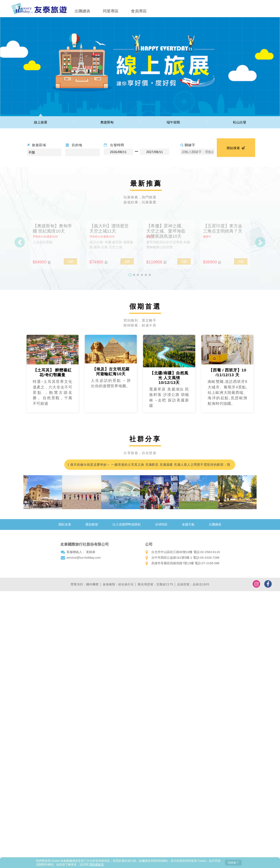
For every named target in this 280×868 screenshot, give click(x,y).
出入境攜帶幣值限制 (127, 524)
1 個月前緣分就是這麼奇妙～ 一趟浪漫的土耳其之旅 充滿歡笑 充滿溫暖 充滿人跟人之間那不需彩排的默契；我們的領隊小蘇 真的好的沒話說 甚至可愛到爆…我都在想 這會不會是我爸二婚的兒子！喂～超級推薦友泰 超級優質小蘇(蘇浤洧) (149, 466)
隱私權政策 (97, 864)
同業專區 (111, 11)
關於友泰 (65, 524)
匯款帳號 (92, 524)
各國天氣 (188, 524)
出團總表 (82, 11)
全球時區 (161, 524)
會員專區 (139, 11)
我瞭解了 (233, 863)
